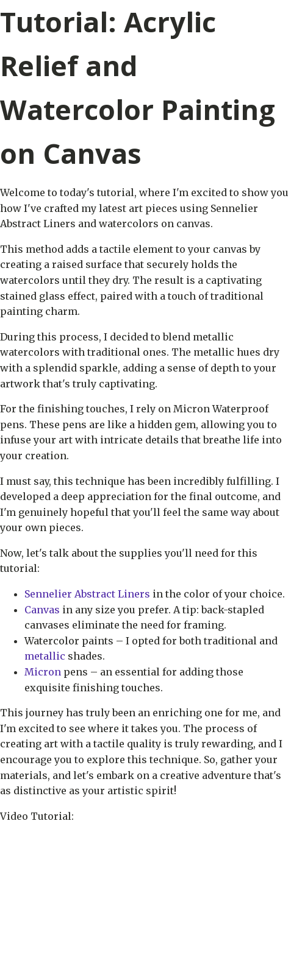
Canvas (42, 610)
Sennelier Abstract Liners (87, 594)
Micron (43, 672)
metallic (45, 656)
